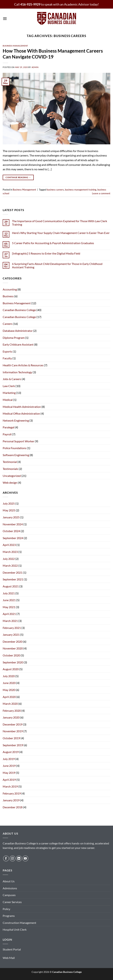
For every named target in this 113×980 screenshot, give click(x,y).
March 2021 (10, 621)
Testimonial (10, 462)
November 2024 (13, 524)
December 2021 (13, 572)
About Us (9, 881)
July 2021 (9, 593)
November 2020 (13, 648)
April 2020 (9, 697)
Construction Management (19, 923)
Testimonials (10, 469)
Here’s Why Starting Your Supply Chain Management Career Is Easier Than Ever (61, 233)
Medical (8, 400)
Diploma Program (14, 338)
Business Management (15, 46)
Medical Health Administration (22, 407)
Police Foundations (15, 448)
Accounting (10, 289)
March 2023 (10, 552)
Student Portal (12, 949)
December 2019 (13, 724)
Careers (8, 324)
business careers (55, 190)
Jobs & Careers (12, 379)
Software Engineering (16, 455)
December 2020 (13, 641)
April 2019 (9, 780)
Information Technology (17, 372)
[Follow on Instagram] (12, 858)
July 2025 (9, 503)
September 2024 (13, 538)
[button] (5, 19)
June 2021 (9, 600)
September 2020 (13, 662)
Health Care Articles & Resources (23, 365)
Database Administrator (18, 331)
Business (8, 296)
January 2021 (11, 635)
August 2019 (11, 752)
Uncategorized (12, 476)
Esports (7, 351)
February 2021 (12, 628)
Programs (9, 916)
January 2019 (11, 800)
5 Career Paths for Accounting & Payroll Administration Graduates (53, 243)
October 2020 (11, 655)
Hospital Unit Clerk (15, 929)
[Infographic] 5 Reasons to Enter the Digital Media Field (46, 253)
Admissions (10, 888)
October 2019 (11, 738)
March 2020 (10, 704)
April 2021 (9, 614)
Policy (6, 909)
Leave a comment (101, 193)
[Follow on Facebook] (6, 858)
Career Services (12, 902)
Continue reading (18, 177)
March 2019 (10, 786)
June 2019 (9, 766)
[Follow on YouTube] (25, 858)
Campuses (9, 895)
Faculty (7, 358)
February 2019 (12, 793)
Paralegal (8, 427)
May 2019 (9, 773)
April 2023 (9, 545)
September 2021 (13, 579)
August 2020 (11, 669)
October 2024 (11, 531)
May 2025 (9, 510)
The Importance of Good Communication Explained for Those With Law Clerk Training (60, 223)
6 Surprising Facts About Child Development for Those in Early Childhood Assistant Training (57, 265)
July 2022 (9, 559)
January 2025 (11, 517)
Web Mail (9, 958)
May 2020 (9, 690)
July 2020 (9, 676)
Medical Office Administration (21, 413)
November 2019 (13, 731)
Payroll (7, 434)
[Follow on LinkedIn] (19, 858)
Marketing (9, 393)
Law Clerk (9, 386)
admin (35, 67)
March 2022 (10, 565)
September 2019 (13, 745)
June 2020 (9, 683)
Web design (10, 482)
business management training (81, 190)
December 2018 (13, 807)
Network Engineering (16, 420)
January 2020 (11, 717)
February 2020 (12, 711)
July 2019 (9, 759)
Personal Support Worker (18, 441)
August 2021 (11, 586)
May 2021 (9, 607)
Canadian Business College (19, 310)
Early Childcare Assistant (18, 344)
